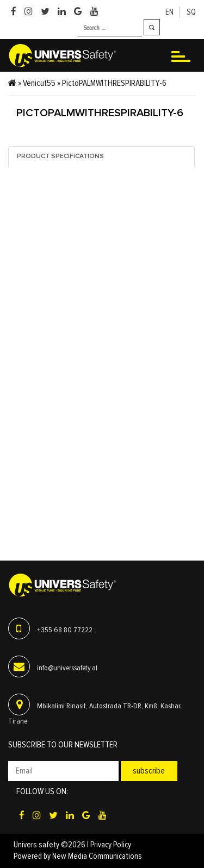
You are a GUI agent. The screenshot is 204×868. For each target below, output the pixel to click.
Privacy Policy (111, 845)
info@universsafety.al (67, 668)
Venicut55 (39, 83)
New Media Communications (97, 856)
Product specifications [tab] (60, 156)
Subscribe (149, 771)
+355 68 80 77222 (65, 630)
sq (191, 12)
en (169, 12)
